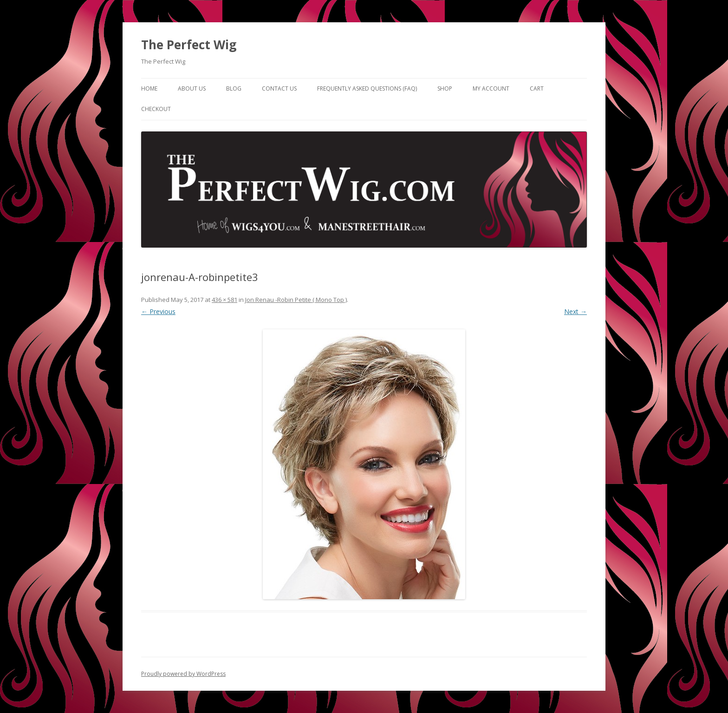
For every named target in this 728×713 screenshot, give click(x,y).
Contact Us (279, 88)
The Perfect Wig (189, 45)
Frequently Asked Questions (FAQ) (367, 88)
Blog (234, 88)
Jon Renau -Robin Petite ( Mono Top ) (296, 300)
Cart (537, 88)
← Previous (158, 311)
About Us (192, 88)
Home (149, 88)
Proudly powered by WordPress (183, 674)
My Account (491, 88)
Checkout (156, 109)
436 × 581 (224, 300)
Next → (575, 311)
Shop (445, 88)
